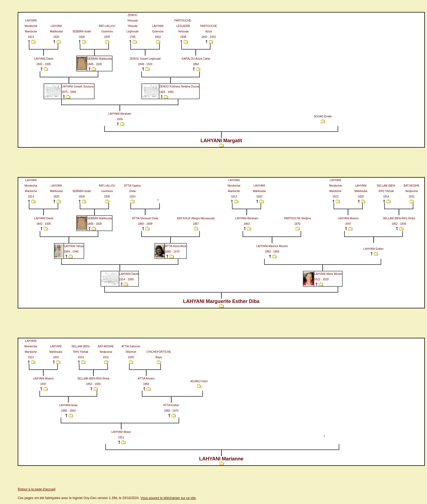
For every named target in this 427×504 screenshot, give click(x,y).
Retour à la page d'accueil (36, 489)
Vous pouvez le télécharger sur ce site (168, 498)
